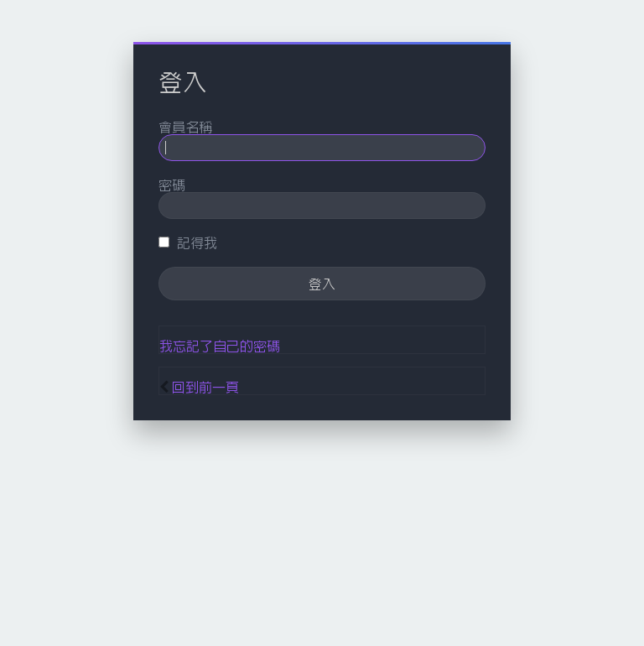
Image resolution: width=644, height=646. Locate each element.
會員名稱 (185, 127)
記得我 (188, 242)
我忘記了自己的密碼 (220, 346)
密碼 (172, 185)
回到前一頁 (205, 387)
